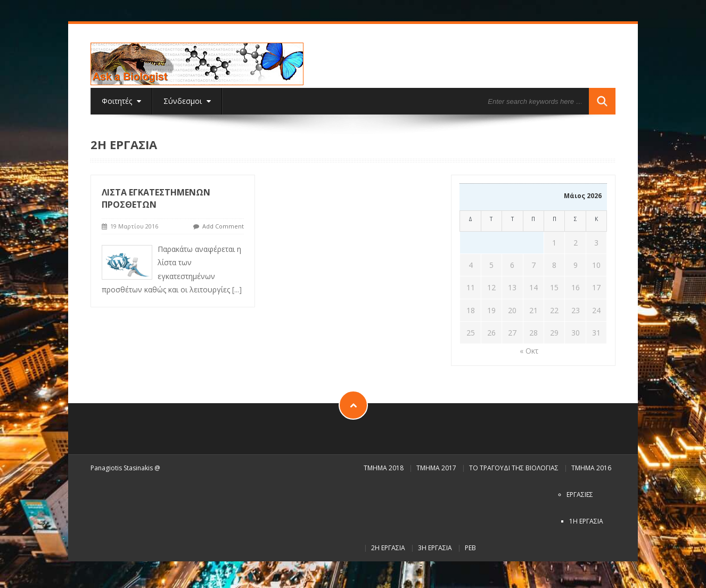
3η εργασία (435, 548)
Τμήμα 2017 (436, 468)
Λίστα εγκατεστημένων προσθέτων (156, 198)
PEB (470, 548)
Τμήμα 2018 (384, 468)
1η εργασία (586, 521)
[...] (237, 289)
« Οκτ (529, 351)
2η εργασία (388, 548)
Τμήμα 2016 (591, 468)
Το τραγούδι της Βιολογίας (514, 468)
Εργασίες (580, 495)
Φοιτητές (121, 101)
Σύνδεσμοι (187, 101)
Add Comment (223, 226)
